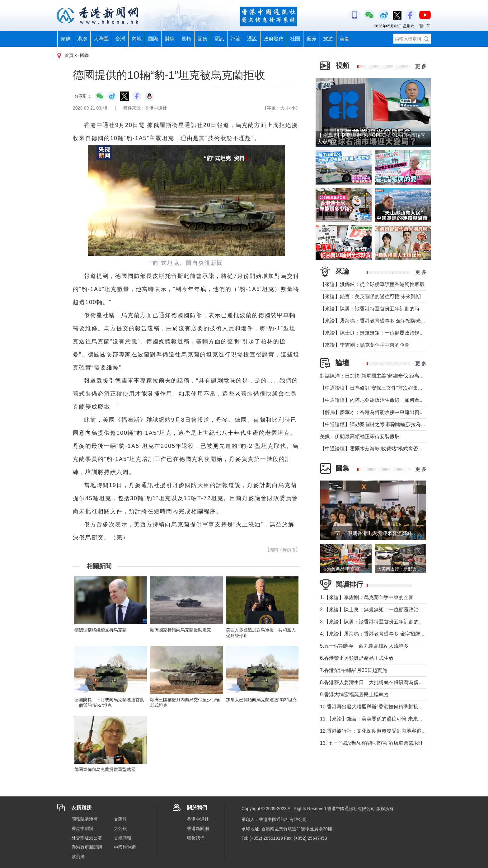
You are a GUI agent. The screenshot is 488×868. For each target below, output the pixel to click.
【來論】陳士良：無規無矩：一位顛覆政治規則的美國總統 (385, 333)
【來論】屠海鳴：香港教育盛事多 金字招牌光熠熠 (375, 321)
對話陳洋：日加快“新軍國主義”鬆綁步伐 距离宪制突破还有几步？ (392, 376)
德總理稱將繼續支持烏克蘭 (101, 630)
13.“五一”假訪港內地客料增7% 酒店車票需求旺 (372, 743)
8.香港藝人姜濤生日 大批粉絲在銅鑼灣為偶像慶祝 (377, 682)
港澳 (82, 39)
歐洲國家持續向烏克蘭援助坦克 (181, 630)
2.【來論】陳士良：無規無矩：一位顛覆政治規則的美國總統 (387, 610)
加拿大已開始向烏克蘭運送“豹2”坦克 (261, 700)
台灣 (120, 39)
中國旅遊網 (125, 847)
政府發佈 (274, 39)
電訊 (219, 39)
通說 (252, 39)
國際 (153, 39)
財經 (170, 39)
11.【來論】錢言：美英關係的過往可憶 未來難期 (374, 719)
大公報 (120, 828)
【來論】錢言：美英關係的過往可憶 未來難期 (370, 296)
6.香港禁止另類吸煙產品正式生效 (357, 658)
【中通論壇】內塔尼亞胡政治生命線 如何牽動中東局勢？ (385, 400)
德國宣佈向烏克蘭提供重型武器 (105, 769)
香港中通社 (198, 819)
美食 (345, 39)
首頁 (69, 55)
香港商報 (123, 838)
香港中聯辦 (82, 828)
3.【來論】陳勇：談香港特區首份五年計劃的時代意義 (379, 622)
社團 (295, 39)
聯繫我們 (196, 838)
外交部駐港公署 (87, 838)
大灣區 (101, 39)
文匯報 (120, 819)
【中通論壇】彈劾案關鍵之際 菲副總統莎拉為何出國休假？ (385, 424)
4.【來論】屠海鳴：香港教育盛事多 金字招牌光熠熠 (378, 634)
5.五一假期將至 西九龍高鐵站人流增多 (364, 646)
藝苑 (312, 39)
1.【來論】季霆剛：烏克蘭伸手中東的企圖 (367, 597)
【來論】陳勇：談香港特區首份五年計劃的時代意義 (377, 309)
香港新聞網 (198, 828)
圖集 (203, 39)
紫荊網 (78, 856)
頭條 (66, 39)
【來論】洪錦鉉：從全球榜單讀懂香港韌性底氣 (372, 284)
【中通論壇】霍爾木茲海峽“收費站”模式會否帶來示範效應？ (386, 449)
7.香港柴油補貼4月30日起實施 (354, 670)
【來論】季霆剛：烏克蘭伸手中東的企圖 (365, 345)
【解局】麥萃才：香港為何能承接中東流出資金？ (375, 412)
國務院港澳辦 (85, 819)
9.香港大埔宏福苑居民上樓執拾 (354, 694)
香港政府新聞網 (87, 847)
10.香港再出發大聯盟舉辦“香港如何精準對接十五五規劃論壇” (387, 707)
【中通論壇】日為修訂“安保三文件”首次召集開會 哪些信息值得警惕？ (399, 388)
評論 (236, 39)
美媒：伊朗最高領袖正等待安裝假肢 (360, 436)
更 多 (421, 66)
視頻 (186, 39)
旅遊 (328, 39)
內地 (137, 39)
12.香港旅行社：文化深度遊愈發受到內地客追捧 (373, 731)
